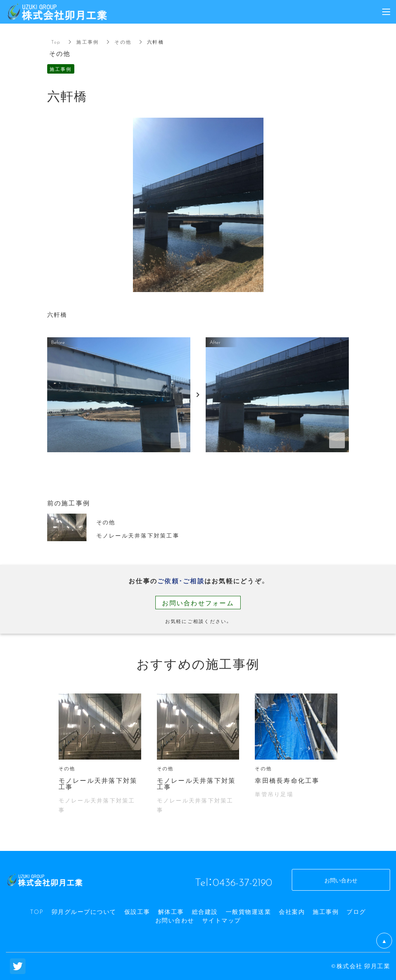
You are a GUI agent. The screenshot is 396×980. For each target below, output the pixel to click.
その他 (123, 42)
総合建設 (205, 912)
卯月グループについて (84, 912)
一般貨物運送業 (249, 912)
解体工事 (171, 912)
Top (56, 42)
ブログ (356, 912)
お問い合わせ (175, 920)
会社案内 (292, 912)
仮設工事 (137, 912)
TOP (37, 912)
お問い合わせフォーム (198, 603)
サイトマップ (222, 920)
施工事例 (87, 42)
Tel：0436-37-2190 (233, 882)
